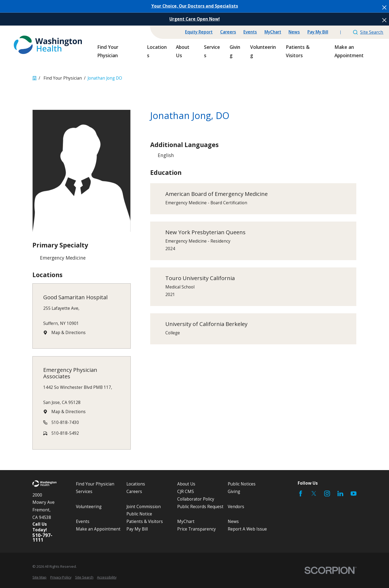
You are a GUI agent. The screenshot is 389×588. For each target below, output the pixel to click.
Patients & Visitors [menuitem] (298, 51)
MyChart (273, 32)
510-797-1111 (42, 538)
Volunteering (89, 507)
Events (250, 32)
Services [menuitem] (212, 51)
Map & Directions (69, 333)
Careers (228, 32)
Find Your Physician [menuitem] (108, 51)
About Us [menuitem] (183, 51)
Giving (234, 492)
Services (84, 492)
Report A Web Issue (247, 529)
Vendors (236, 507)
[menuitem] (39, 577)
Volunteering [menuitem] (263, 51)
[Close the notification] (384, 7)
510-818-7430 (65, 422)
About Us (186, 484)
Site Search (368, 32)
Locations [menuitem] (157, 51)
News (294, 32)
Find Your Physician (95, 484)
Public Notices (242, 484)
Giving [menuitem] (235, 51)
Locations (136, 484)
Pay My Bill (318, 32)
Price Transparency (197, 529)
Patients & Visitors (145, 521)
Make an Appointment (98, 529)
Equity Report (199, 32)
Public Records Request (200, 507)
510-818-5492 (65, 433)
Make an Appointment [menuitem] (349, 51)
